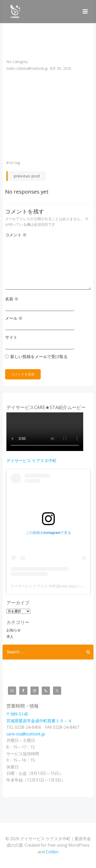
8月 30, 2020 (61, 68)
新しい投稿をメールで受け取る (39, 357)
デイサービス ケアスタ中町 (31, 461)
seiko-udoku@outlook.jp (27, 68)
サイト (11, 337)
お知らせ (14, 630)
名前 (12, 299)
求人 (10, 636)
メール (14, 318)
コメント (16, 235)
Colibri (52, 852)
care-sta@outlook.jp (26, 734)
